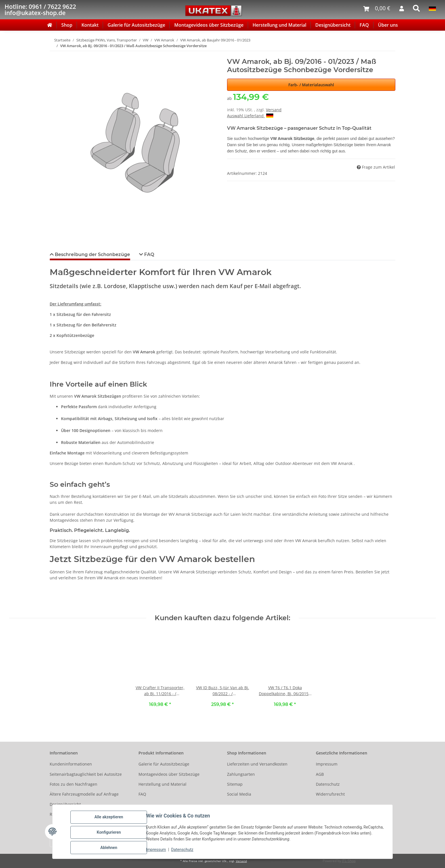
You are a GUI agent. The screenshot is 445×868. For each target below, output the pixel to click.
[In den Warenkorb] (54, 54)
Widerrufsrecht (330, 794)
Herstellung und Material (279, 25)
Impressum (157, 850)
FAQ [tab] (149, 254)
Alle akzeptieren (110, 818)
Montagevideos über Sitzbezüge (209, 25)
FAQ (364, 25)
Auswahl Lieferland (250, 116)
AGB (320, 774)
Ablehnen (110, 848)
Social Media (239, 794)
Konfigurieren (110, 833)
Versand (274, 110)
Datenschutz (184, 850)
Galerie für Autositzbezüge (136, 25)
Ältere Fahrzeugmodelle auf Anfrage (84, 794)
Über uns (388, 25)
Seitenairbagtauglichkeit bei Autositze (86, 774)
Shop (67, 25)
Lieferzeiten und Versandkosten (257, 764)
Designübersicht (333, 25)
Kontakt (90, 25)
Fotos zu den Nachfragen (74, 784)
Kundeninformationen (71, 764)
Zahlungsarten (241, 774)
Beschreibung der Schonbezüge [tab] (92, 254)
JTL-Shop (349, 861)
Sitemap (235, 784)
